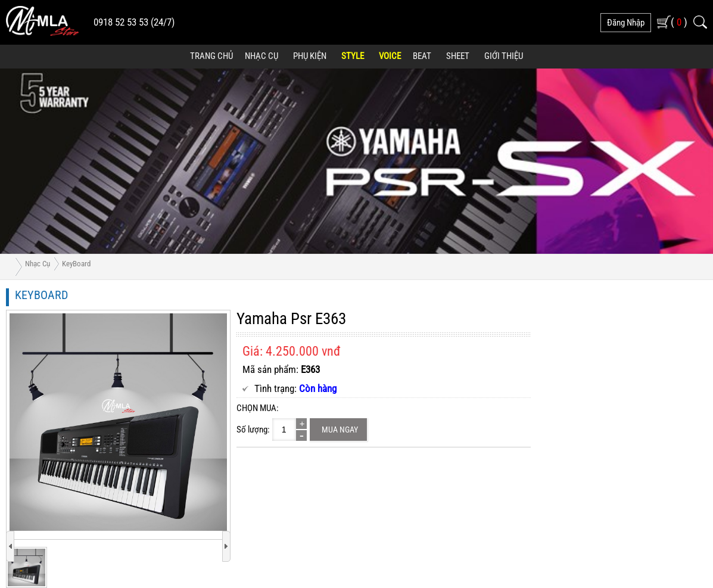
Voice (390, 56)
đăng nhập (626, 23)
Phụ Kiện (310, 56)
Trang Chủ (211, 56)
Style (353, 56)
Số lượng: (253, 430)
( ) (679, 22)
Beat (422, 56)
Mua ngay (340, 430)
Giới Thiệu (504, 56)
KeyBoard (76, 264)
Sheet (458, 56)
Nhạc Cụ (261, 56)
